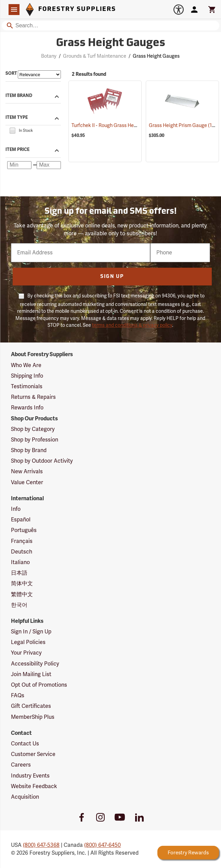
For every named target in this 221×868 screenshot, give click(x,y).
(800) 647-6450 (102, 845)
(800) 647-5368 (41, 845)
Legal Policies (28, 642)
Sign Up (112, 277)
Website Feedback (34, 786)
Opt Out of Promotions (39, 685)
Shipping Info (27, 376)
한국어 (19, 605)
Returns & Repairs (33, 397)
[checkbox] (12, 130)
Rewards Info (27, 408)
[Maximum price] (49, 165)
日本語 (19, 573)
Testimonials (27, 387)
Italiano (20, 562)
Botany (49, 56)
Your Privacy (26, 653)
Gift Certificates (31, 706)
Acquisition (25, 797)
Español (21, 520)
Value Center (27, 482)
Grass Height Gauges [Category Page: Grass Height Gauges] (111, 43)
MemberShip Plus (33, 717)
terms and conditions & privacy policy (132, 325)
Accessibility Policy (35, 664)
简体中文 (22, 584)
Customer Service (33, 754)
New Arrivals (27, 472)
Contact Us (25, 744)
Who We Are (26, 365)
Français (22, 541)
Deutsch (22, 552)
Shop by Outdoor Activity (42, 461)
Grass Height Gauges (156, 56)
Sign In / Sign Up (31, 632)
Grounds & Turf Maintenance (95, 56)
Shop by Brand (29, 450)
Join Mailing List (31, 674)
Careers (21, 765)
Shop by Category (33, 429)
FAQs (18, 696)
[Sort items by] (39, 74)
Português (24, 530)
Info (16, 509)
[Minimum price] (19, 165)
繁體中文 (22, 594)
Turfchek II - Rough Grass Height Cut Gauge (128, 125)
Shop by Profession (35, 440)
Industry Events (30, 776)
